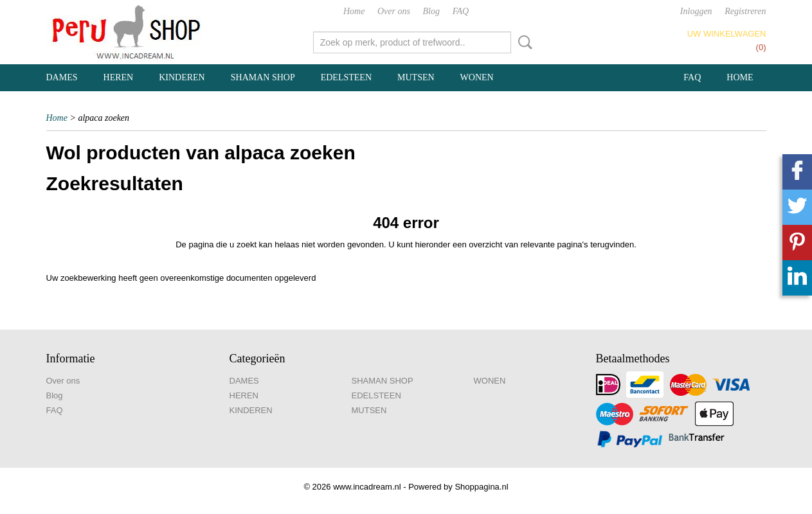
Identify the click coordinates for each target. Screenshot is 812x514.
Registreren (745, 11)
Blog (431, 11)
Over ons (394, 11)
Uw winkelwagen (727, 34)
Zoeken (523, 42)
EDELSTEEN (346, 77)
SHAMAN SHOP (263, 77)
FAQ (461, 11)
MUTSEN (416, 77)
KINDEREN (182, 77)
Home (354, 11)
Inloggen (696, 11)
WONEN (477, 77)
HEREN (119, 77)
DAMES (62, 77)
